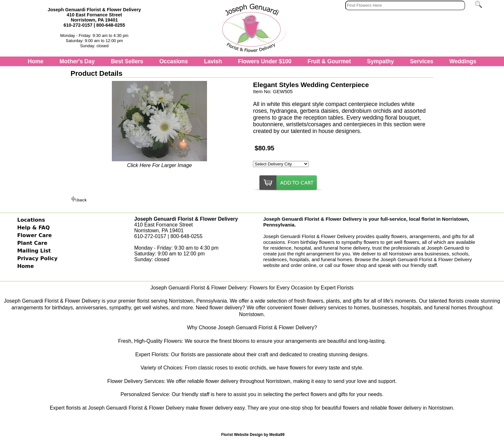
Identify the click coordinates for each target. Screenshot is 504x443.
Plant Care (32, 243)
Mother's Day (77, 61)
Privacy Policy (37, 258)
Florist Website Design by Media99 (253, 435)
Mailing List (34, 251)
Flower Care (34, 235)
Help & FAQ (33, 228)
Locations (31, 220)
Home (36, 61)
